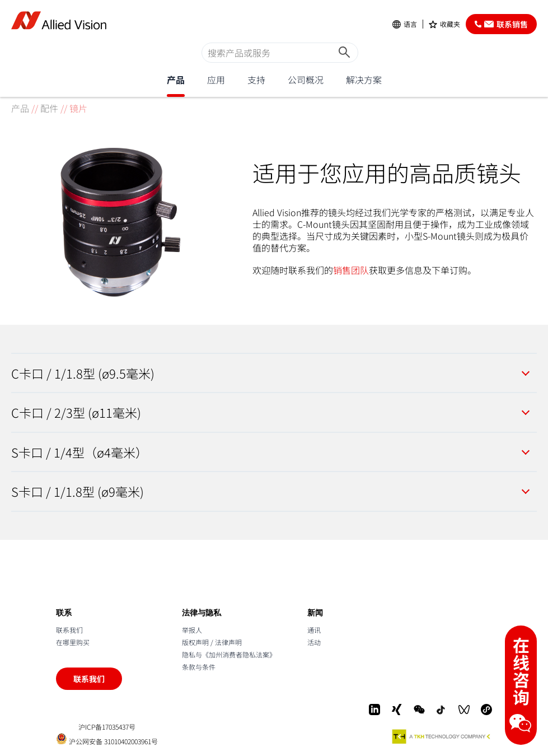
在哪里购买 (73, 642)
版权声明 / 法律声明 (212, 642)
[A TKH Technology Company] (442, 736)
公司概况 (306, 80)
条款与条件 (199, 667)
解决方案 (364, 80)
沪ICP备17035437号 (107, 727)
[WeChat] (419, 710)
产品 (176, 80)
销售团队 (351, 270)
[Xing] (397, 710)
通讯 (314, 630)
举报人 (192, 630)
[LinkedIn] (374, 710)
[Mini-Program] (486, 710)
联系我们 (69, 630)
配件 (49, 108)
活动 (314, 642)
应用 (216, 80)
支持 (256, 80)
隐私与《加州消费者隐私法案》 (229, 654)
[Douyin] (442, 710)
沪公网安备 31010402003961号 (107, 739)
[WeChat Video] (464, 710)
